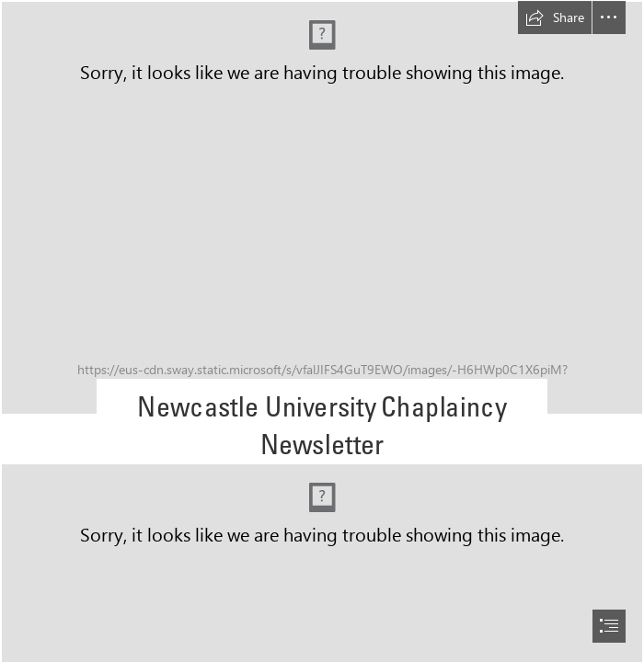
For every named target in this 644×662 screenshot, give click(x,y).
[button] (555, 17)
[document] (322, 331)
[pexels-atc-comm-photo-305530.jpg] (322, 208)
